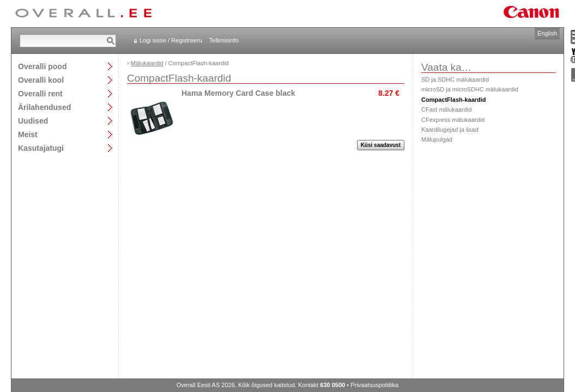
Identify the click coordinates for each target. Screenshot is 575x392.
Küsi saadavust (381, 145)
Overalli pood (42, 66)
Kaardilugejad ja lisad (450, 130)
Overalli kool (41, 80)
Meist (28, 134)
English (547, 33)
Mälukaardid (147, 63)
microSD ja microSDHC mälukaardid (470, 89)
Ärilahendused (44, 107)
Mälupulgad (437, 139)
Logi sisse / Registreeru (171, 40)
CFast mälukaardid (446, 109)
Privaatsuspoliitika (374, 385)
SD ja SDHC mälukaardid (455, 79)
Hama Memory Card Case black (238, 93)
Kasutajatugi (41, 148)
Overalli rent (40, 93)
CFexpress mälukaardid (453, 120)
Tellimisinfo (224, 40)
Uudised (33, 121)
